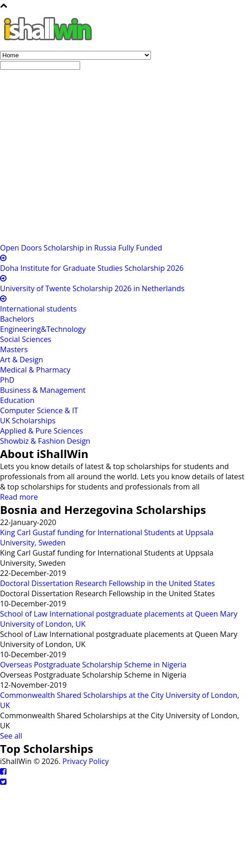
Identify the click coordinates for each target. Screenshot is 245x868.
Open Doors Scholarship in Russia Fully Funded (81, 248)
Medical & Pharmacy (35, 370)
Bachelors (17, 319)
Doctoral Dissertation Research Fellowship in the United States (107, 583)
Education (17, 400)
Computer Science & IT (39, 410)
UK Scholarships (28, 421)
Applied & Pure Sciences (41, 431)
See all (11, 736)
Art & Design (22, 360)
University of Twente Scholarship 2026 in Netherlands (92, 288)
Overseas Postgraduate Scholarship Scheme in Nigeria (93, 665)
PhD (7, 380)
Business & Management (43, 390)
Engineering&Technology (43, 329)
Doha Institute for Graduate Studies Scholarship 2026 (92, 268)
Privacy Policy (86, 761)
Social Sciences (26, 339)
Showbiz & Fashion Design (45, 441)
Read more (19, 497)
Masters (14, 349)
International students (38, 309)
